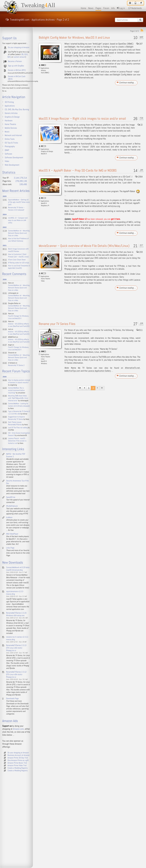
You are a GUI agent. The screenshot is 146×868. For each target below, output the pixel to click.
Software (8, 154)
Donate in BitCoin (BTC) (17, 70)
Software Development (14, 158)
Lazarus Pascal (125, 72)
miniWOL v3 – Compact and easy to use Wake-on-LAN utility (18, 220)
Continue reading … (126, 83)
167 (139, 44)
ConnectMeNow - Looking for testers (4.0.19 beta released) (19, 405)
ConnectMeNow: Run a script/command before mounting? (16, 390)
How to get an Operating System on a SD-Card (109, 177)
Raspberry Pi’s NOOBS (74, 203)
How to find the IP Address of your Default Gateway (18, 240)
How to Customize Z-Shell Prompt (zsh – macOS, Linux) (18, 256)
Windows (44, 363)
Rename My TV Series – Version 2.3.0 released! (16, 209)
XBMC (130, 44)
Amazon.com (18, 729)
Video (43, 281)
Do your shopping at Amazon (19, 47)
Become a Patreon (15, 61)
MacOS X (44, 154)
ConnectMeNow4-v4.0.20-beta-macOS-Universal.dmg (18, 569)
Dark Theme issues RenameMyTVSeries (15, 423)
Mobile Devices (11, 128)
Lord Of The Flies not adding (18, 428)
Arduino (43, 70)
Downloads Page (12, 699)
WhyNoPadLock (12, 506)
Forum (106, 8)
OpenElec (122, 44)
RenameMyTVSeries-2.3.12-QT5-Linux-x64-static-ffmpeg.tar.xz (17, 675)
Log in (121, 8)
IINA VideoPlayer (12, 534)
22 (140, 125)
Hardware (9, 121)
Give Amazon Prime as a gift (18, 760)
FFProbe (121, 266)
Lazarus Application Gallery (99, 371)
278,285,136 (21, 181)
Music (7, 132)
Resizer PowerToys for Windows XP (80, 128)
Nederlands (135, 8)
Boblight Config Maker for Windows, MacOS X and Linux (74, 38)
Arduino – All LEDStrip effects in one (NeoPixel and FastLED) (19, 325)
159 (139, 252)
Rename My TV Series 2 (16, 365)
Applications (45, 68)
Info (113, 8)
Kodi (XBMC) (45, 73)
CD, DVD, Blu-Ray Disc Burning (17, 110)
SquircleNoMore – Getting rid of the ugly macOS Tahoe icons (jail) (19, 202)
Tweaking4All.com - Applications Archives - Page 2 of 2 (37, 19)
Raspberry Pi (45, 206)
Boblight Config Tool (74, 56)
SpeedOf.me (11, 497)
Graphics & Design (47, 151)
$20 (9, 57)
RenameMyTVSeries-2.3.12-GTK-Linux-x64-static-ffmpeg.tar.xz (17, 648)
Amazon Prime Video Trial (17, 766)
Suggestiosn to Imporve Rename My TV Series (16, 418)
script (101, 53)
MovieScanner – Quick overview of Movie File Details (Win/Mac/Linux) (84, 246)
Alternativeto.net (86, 78)
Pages (98, 8)
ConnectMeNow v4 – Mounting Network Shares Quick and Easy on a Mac (19, 233)
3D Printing (9, 102)
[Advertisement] (102, 99)
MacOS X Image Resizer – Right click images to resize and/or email (82, 119)
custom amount (19, 57)
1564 (139, 177)
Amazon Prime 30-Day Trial (18, 758)
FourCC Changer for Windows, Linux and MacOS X (19, 317)
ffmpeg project (71, 269)
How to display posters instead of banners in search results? (19, 381)
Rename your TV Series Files (57, 324)
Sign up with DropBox (16, 66)
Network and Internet (13, 135)
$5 (23, 54)
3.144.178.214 (20, 178)
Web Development (12, 165)
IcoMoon (9, 517)
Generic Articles (11, 113)
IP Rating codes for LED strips (19, 263)
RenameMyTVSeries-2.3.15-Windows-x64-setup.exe (17, 614)
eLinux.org (116, 206)
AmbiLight (97, 44)
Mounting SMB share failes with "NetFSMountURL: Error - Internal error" (19, 398)
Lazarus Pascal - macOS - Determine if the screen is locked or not (17, 441)
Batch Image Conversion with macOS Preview (18, 250)
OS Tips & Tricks (11, 143)
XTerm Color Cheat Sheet (17, 260)
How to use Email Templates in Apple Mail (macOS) (19, 267)
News (91, 8)
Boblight (72, 47)
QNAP (7, 150)
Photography (10, 147)
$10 (26, 54)
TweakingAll (38, 5)
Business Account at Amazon (19, 755)
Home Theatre (46, 279)
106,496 (23, 184)
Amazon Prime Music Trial (17, 763)
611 (139, 330)
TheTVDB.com (104, 357)
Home (83, 8)
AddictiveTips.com (72, 371)
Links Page (10, 548)
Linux (43, 359)
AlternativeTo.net (100, 206)
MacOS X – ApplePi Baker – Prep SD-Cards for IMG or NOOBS (78, 171)
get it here (115, 219)
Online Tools (10, 139)
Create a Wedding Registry (18, 768)
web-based (109, 53)
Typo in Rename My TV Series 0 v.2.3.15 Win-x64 (19, 413)
